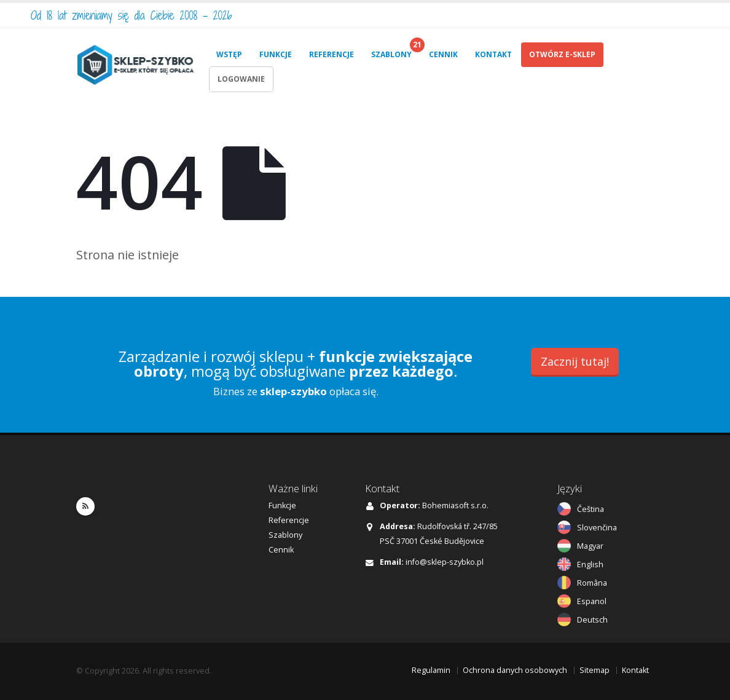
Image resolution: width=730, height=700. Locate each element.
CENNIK (443, 54)
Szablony (285, 535)
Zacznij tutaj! (575, 361)
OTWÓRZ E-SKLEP (562, 54)
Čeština (591, 509)
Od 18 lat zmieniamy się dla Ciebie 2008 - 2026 (131, 15)
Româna (592, 583)
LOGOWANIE (241, 79)
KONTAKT (493, 54)
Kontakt (635, 670)
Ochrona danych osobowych (515, 670)
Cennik (281, 550)
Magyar (590, 546)
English (590, 564)
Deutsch (592, 620)
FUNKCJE (276, 54)
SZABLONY (391, 54)
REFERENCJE (332, 54)
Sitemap (595, 670)
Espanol (592, 601)
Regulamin (431, 670)
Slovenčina (597, 528)
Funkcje (282, 505)
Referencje (289, 520)
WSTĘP (229, 54)
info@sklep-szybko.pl (445, 562)
